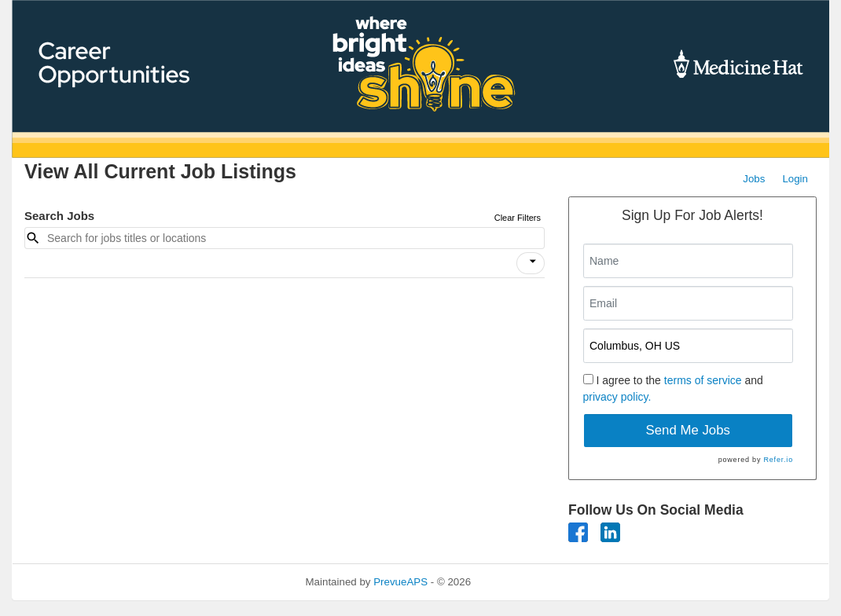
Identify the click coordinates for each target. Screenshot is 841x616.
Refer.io (779, 460)
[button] (531, 263)
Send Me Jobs (688, 430)
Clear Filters (518, 218)
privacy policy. (617, 397)
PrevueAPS (400, 582)
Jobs (754, 179)
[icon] (533, 262)
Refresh (518, 582)
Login (795, 179)
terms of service (703, 380)
